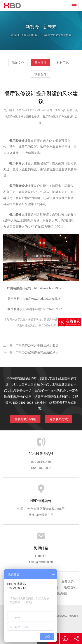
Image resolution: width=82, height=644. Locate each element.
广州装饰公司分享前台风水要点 (37, 345)
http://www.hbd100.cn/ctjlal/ (41, 299)
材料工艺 (63, 63)
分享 (77, 639)
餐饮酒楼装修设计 (31, 117)
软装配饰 (40, 74)
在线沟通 (65, 639)
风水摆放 (40, 63)
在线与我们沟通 (25, 419)
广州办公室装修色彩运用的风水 (37, 352)
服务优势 (68, 581)
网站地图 (61, 593)
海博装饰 (12, 6)
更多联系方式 (59, 419)
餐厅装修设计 (51, 117)
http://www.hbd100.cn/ (49, 288)
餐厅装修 (15, 141)
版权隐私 (70, 587)
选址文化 (18, 63)
